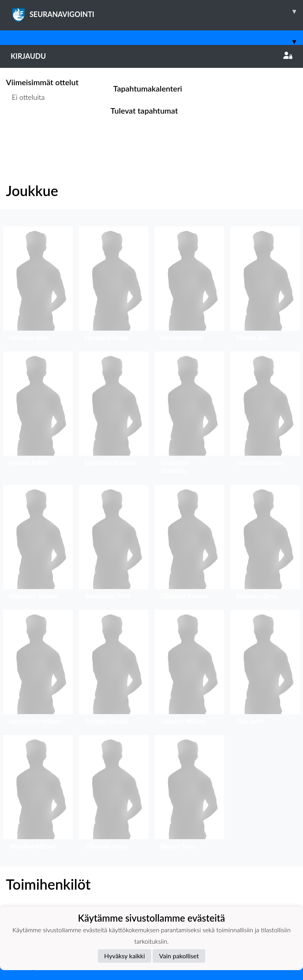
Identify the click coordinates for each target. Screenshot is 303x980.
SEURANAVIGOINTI (157, 11)
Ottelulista (25, 127)
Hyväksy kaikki (124, 956)
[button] (38, 286)
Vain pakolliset (179, 956)
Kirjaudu (151, 56)
